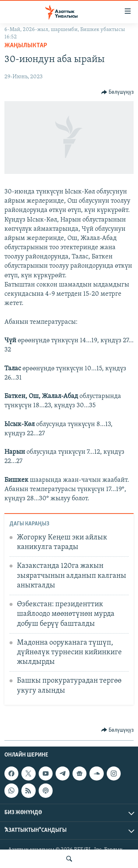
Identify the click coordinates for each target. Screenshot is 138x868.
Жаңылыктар (26, 46)
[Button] (118, 92)
